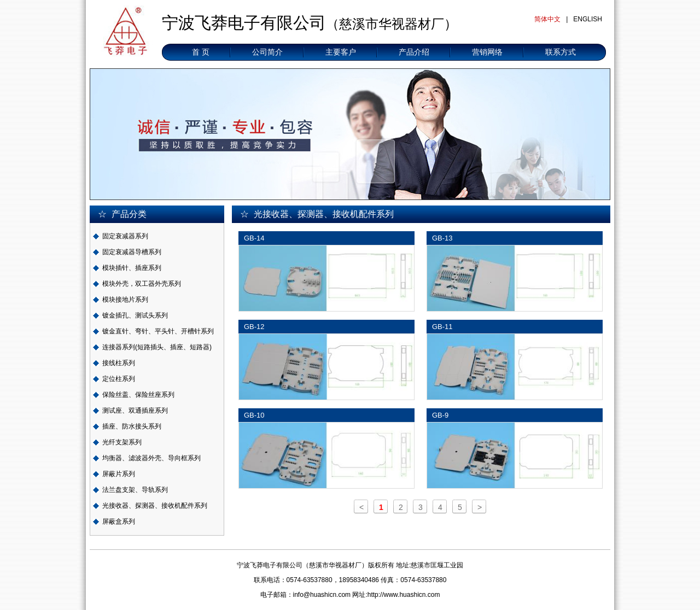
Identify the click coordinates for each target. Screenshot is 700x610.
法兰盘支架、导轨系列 (135, 490)
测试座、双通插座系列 (135, 410)
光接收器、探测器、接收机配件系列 (155, 506)
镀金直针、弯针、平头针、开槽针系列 (158, 331)
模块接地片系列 (125, 300)
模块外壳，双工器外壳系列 (142, 284)
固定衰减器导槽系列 (132, 252)
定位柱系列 (119, 379)
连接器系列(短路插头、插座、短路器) (157, 347)
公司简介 (267, 52)
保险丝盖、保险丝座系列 (138, 395)
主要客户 (341, 52)
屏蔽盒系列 (119, 521)
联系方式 (561, 52)
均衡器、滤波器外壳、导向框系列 (151, 458)
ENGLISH (588, 19)
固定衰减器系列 (125, 236)
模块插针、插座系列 (132, 268)
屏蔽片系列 (119, 474)
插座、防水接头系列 (132, 426)
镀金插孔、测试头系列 (135, 315)
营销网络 (487, 52)
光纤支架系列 (122, 442)
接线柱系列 (119, 363)
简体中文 (547, 19)
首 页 (201, 52)
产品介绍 (414, 52)
